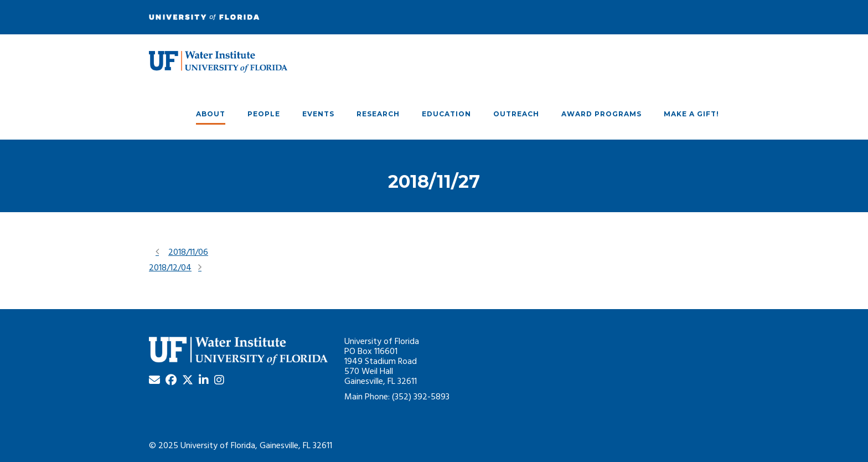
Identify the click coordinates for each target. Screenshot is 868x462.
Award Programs (601, 114)
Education (446, 114)
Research (378, 114)
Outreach (516, 114)
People (264, 114)
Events (318, 114)
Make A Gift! (691, 114)
